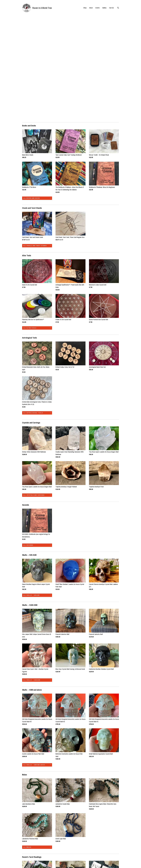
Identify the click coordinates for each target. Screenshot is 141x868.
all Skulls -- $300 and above (34, 661)
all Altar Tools (30, 224)
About (91, 8)
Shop (85, 8)
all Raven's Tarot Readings (34, 829)
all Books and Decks (32, 95)
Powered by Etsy (106, 855)
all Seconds (28, 442)
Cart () (111, 8)
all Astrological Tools (33, 309)
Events (98, 8)
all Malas (27, 744)
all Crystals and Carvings (34, 392)
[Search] (118, 8)
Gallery (104, 8)
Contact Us (26, 860)
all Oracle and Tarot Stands (35, 142)
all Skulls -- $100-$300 (32, 577)
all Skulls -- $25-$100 (31, 492)
